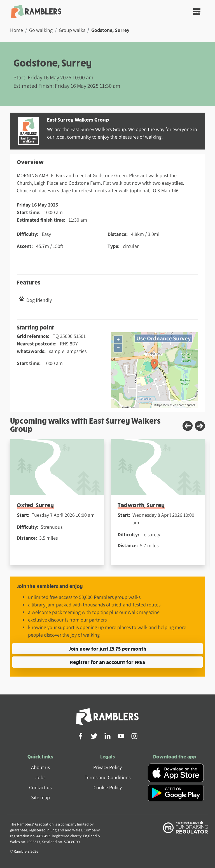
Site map (40, 797)
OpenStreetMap (168, 405)
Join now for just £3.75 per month (108, 648)
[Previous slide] (188, 426)
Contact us (40, 787)
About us (40, 767)
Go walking (41, 30)
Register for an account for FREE (107, 662)
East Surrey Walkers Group (78, 119)
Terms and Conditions (107, 777)
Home (17, 30)
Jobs (40, 777)
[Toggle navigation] (197, 12)
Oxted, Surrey (35, 505)
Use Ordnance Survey (164, 338)
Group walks (72, 30)
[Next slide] (200, 426)
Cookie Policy (108, 787)
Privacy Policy (107, 767)
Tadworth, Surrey (141, 505)
